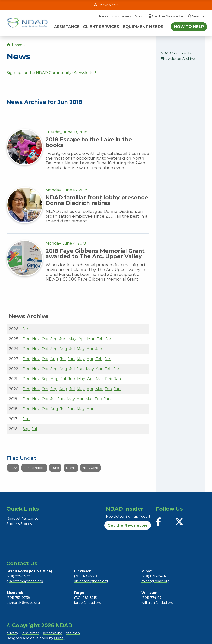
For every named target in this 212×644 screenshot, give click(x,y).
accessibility (52, 633)
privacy (12, 633)
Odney (60, 638)
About (140, 16)
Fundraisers (121, 16)
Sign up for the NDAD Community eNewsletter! (51, 73)
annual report (34, 468)
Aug (63, 349)
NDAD (71, 468)
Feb (100, 339)
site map (73, 633)
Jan (26, 329)
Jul (72, 349)
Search (196, 16)
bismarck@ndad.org (23, 603)
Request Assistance (22, 518)
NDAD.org (90, 468)
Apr (82, 339)
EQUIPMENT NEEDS (143, 27)
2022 (13, 468)
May (72, 339)
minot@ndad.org (156, 581)
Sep (54, 339)
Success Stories (19, 524)
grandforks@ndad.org (25, 581)
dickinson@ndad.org (91, 581)
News (104, 16)
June (55, 468)
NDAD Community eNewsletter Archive (178, 56)
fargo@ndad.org (88, 603)
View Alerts (109, 5)
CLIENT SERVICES (101, 27)
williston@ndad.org (157, 603)
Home (14, 45)
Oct (45, 339)
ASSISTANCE (67, 27)
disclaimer (31, 633)
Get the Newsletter (166, 16)
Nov (36, 339)
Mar (91, 339)
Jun (63, 339)
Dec (26, 339)
